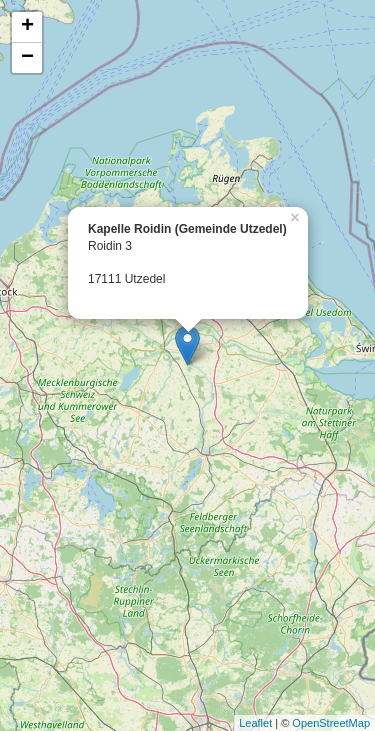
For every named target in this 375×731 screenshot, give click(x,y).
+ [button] (27, 27)
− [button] (27, 58)
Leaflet (255, 723)
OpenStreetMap (331, 723)
